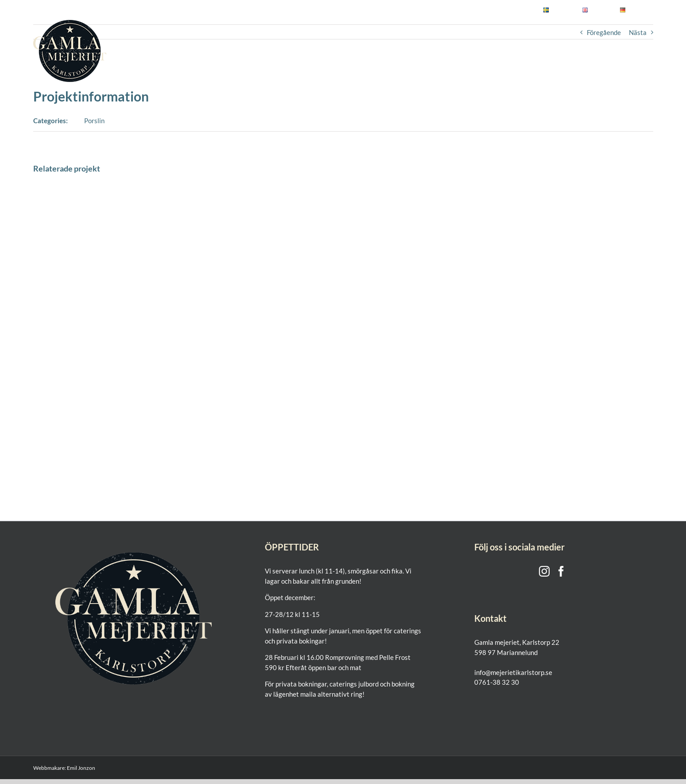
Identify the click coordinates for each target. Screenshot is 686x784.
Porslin (94, 121)
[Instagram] (544, 571)
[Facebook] (561, 571)
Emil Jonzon (81, 768)
